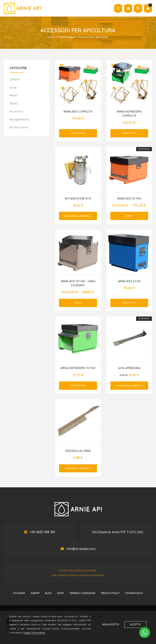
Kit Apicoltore (19, 127)
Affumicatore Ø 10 (78, 199)
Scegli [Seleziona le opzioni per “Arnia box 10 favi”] (129, 216)
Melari (14, 95)
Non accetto (111, 624)
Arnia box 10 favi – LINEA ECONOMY (78, 283)
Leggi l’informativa (35, 632)
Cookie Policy (134, 593)
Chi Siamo (19, 593)
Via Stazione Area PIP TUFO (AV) (118, 532)
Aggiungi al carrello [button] (78, 216)
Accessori (16, 111)
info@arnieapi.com (81, 549)
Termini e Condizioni (82, 593)
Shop (60, 593)
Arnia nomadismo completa (129, 114)
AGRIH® (35, 593)
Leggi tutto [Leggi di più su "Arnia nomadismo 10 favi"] (78, 386)
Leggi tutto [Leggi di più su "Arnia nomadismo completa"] (129, 133)
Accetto (136, 624)
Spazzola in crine (78, 451)
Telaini (14, 103)
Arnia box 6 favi (129, 281)
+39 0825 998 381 (42, 532)
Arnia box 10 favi (129, 199)
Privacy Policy (110, 593)
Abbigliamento (19, 119)
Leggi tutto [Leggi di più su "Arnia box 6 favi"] (129, 303)
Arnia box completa (78, 112)
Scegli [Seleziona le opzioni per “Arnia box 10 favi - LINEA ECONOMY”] (78, 303)
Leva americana (129, 368)
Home (51, 37)
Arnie (13, 87)
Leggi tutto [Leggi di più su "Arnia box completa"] (78, 133)
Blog (48, 593)
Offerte (15, 79)
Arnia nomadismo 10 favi (78, 368)
